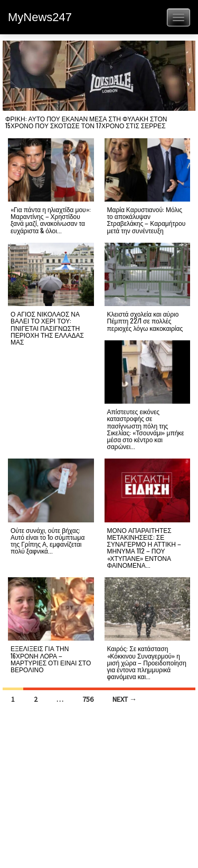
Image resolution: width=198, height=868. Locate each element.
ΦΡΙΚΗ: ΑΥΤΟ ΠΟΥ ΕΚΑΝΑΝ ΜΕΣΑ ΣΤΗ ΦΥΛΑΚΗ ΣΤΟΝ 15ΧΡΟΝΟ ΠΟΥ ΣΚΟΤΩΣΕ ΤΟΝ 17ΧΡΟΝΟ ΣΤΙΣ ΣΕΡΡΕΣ (86, 122)
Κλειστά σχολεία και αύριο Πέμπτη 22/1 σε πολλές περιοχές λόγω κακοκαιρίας (145, 321)
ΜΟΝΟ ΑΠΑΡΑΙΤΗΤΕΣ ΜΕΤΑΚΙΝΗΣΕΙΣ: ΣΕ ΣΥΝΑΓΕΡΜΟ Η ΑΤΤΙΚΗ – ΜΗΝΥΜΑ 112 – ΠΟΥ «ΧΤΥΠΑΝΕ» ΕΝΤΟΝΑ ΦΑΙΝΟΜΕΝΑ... (144, 547)
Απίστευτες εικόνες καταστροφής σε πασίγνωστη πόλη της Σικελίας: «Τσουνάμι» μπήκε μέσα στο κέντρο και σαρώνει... (146, 429)
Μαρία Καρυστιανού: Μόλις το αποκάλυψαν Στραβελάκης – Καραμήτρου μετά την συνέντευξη (147, 220)
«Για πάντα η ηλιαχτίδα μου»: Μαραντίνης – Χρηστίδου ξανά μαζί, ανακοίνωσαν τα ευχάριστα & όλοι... (51, 220)
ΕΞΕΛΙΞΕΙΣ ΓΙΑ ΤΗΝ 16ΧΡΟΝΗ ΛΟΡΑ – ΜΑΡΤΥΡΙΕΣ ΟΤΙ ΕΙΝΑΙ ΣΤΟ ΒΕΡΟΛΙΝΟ (51, 659)
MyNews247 (40, 17)
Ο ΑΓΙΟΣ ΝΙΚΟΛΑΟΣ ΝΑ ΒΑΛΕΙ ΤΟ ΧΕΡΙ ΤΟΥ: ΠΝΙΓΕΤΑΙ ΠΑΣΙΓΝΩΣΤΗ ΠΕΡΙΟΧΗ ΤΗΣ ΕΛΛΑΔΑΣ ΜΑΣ (47, 328)
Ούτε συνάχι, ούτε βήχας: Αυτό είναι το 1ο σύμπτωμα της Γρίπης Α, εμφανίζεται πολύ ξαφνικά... (48, 541)
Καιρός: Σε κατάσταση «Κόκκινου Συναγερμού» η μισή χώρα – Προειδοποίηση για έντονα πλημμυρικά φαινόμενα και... (147, 662)
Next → (125, 699)
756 (88, 699)
